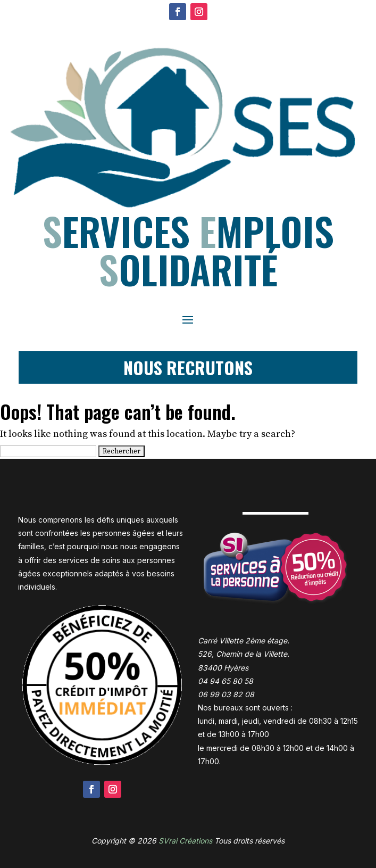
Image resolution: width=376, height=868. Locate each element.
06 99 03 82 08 (226, 694)
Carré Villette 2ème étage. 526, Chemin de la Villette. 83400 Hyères (244, 654)
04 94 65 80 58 (225, 681)
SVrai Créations (185, 841)
